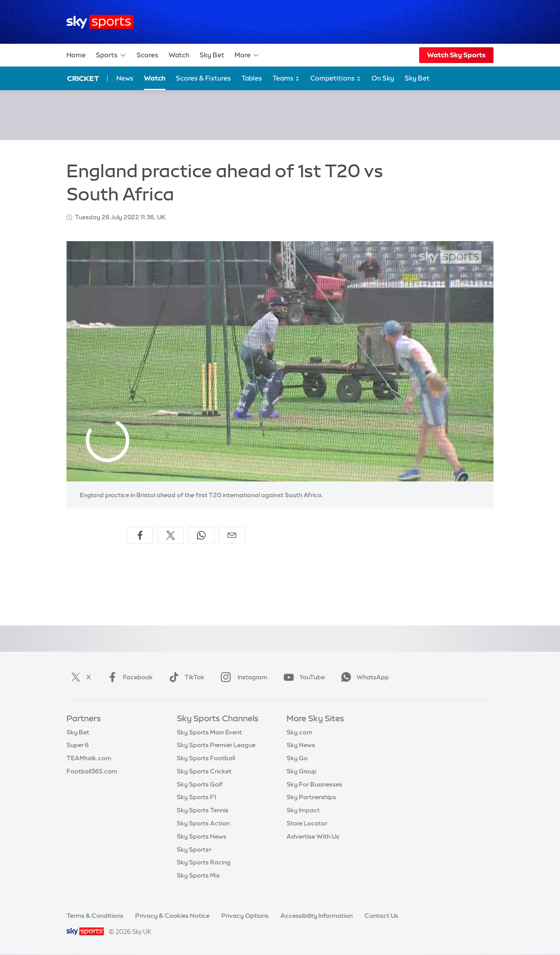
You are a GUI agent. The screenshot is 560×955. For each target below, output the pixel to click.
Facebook (128, 677)
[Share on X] (171, 535)
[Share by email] (232, 535)
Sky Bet (212, 55)
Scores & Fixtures (203, 78)
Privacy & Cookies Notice (172, 916)
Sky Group (302, 771)
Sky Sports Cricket (204, 771)
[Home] (100, 22)
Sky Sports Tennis (203, 810)
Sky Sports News (201, 836)
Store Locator (307, 823)
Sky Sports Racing (204, 862)
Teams (286, 79)
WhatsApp (363, 677)
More (247, 55)
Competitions (336, 79)
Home (76, 55)
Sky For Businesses (314, 784)
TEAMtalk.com (89, 758)
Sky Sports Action (203, 823)
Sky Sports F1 (196, 797)
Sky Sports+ (194, 850)
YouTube (302, 677)
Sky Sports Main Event (209, 732)
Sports (111, 55)
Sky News (301, 745)
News (125, 78)
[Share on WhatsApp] (201, 535)
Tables (252, 78)
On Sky (383, 78)
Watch (179, 55)
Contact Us (381, 916)
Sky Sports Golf (200, 784)
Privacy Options (245, 916)
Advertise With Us (313, 836)
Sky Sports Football (206, 758)
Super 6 (78, 745)
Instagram (242, 677)
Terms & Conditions (95, 916)
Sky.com (299, 732)
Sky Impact (303, 810)
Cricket (83, 78)
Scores (147, 55)
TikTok (185, 677)
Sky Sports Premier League (216, 745)
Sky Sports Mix (198, 875)
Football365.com (92, 771)
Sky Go (297, 758)
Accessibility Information (317, 916)
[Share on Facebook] (140, 535)
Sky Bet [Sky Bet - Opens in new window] (417, 78)
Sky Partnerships (311, 797)
